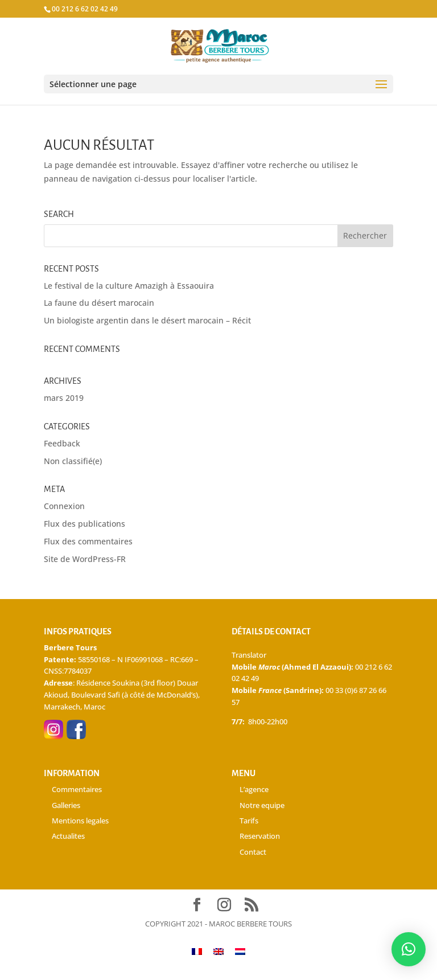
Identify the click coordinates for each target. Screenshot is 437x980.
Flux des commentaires (88, 541)
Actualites (68, 836)
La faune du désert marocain (99, 303)
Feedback (62, 443)
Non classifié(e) (73, 461)
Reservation (260, 836)
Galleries (66, 805)
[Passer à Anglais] (218, 951)
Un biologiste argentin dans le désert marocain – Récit (147, 320)
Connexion (64, 506)
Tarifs (249, 821)
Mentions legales (80, 821)
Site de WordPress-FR (85, 559)
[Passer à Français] (197, 951)
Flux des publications (84, 524)
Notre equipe (262, 805)
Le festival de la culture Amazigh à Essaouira (129, 286)
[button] (409, 949)
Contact (253, 852)
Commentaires (77, 789)
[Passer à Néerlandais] (240, 951)
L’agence (254, 789)
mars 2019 (64, 398)
